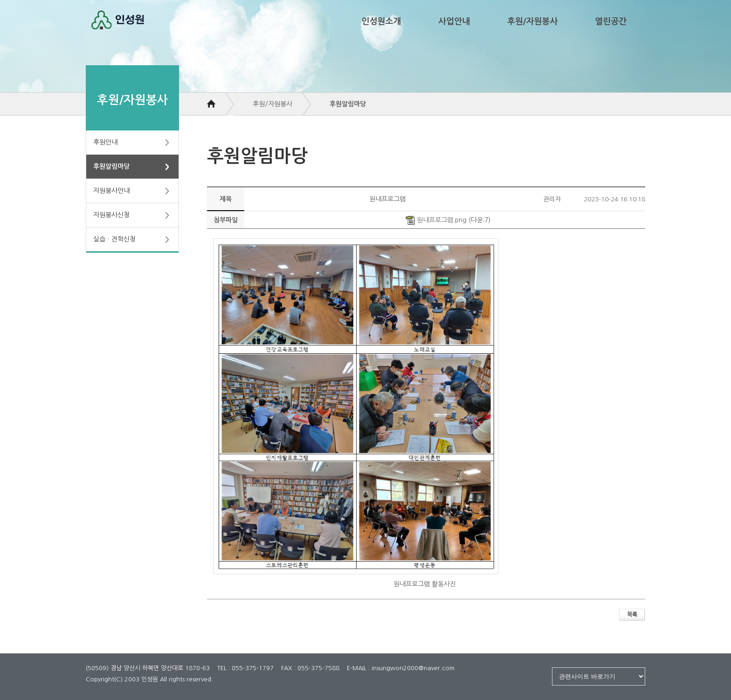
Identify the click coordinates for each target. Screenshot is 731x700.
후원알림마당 (111, 166)
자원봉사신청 (111, 215)
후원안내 (105, 142)
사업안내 (454, 21)
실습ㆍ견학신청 (114, 239)
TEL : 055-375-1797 (245, 668)
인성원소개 (382, 21)
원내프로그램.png (436, 220)
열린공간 (611, 21)
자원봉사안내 (111, 191)
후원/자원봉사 (532, 21)
